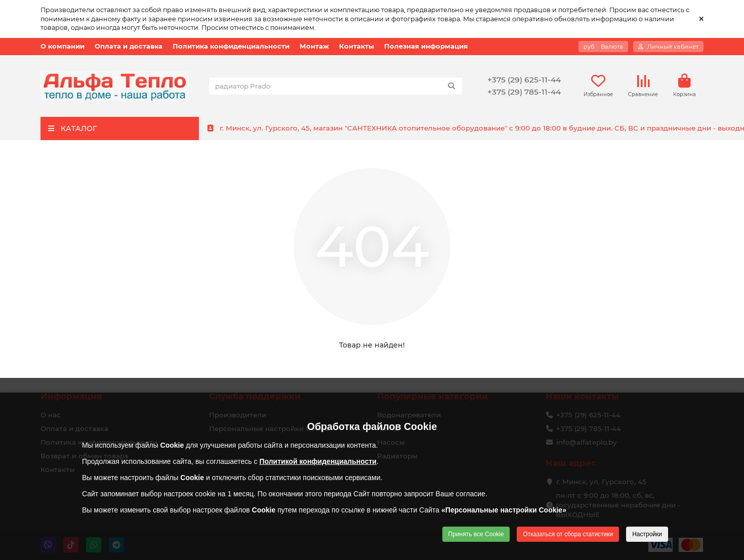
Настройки (647, 534)
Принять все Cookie (476, 534)
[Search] (336, 86)
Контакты (357, 46)
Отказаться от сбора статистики (568, 534)
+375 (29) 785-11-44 (524, 92)
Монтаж (314, 46)
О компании (63, 46)
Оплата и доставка (129, 46)
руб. (603, 47)
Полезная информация (426, 46)
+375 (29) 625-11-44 (524, 80)
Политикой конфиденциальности (318, 461)
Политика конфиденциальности (231, 46)
